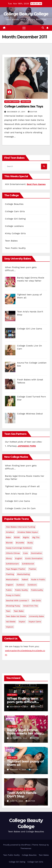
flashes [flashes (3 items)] (32, 569)
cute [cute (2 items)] (25, 553)
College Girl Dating (15, 219)
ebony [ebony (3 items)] (9, 558)
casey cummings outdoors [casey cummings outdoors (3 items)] (19, 548)
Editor (33, 112)
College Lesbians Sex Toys (24, 106)
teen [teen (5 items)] (8, 611)
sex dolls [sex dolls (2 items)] (36, 600)
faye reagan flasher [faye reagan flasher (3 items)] (16, 569)
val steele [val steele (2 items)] (11, 622)
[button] (43, 28)
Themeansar (26, 848)
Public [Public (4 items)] (9, 590)
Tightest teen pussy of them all (22, 486)
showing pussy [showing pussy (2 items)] (13, 606)
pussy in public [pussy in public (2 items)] (13, 595)
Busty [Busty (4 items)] (30, 543)
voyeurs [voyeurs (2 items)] (10, 627)
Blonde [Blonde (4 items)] (9, 543)
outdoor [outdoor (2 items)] (20, 585)
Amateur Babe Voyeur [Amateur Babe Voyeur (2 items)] (28, 532)
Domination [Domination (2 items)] (37, 553)
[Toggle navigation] (24, 28)
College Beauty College (26, 14)
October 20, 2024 (19, 738)
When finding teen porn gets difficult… (23, 700)
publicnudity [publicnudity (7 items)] (37, 590)
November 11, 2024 (19, 707)
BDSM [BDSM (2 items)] (17, 537)
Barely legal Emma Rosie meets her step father (24, 733)
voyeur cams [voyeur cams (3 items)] (35, 622)
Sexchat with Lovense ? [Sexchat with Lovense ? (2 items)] (17, 600)
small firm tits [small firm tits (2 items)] (31, 606)
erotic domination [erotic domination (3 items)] (34, 558)
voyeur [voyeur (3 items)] (22, 622)
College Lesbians (12, 102)
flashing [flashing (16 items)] (10, 574)
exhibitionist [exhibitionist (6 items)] (28, 564)
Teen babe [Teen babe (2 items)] (19, 611)
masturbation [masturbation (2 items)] (12, 579)
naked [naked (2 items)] (25, 579)
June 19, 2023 (17, 801)
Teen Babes (26, 102)
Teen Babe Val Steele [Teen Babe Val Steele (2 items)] (16, 616)
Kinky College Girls (15, 233)
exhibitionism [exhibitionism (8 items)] (12, 564)
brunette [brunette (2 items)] (20, 543)
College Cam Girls (15, 211)
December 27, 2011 (17, 112)
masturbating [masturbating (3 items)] (23, 574)
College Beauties (14, 204)
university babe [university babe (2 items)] (36, 616)
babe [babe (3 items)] (8, 537)
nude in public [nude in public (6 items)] (38, 579)
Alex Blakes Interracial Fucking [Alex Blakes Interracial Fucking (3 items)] (20, 527)
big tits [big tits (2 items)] (36, 537)
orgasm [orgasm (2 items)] (10, 585)
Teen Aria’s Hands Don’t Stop (21, 494)
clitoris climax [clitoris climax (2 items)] (13, 553)
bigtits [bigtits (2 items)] (26, 537)
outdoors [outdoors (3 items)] (32, 585)
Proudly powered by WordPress (17, 845)
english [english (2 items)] (19, 558)
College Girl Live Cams (17, 501)
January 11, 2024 (18, 770)
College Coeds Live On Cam (20, 508)
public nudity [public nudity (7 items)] (21, 590)
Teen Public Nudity (15, 248)
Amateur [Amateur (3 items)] (10, 532)
